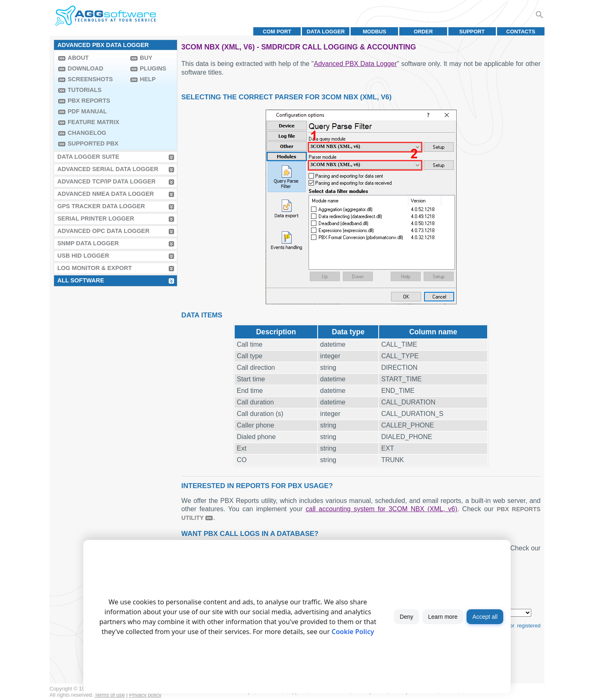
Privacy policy (145, 695)
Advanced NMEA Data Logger (106, 194)
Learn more (443, 617)
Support (472, 32)
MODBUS (374, 32)
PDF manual (87, 111)
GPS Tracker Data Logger (101, 206)
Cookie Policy (353, 632)
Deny (407, 617)
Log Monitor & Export (94, 268)
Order (423, 32)
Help (148, 79)
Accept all (485, 617)
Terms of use (110, 695)
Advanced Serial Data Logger (108, 169)
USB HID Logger (83, 256)
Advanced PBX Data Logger (355, 64)
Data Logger (326, 32)
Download (85, 68)
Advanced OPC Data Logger (103, 231)
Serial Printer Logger (96, 218)
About (78, 58)
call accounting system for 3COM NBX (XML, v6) (382, 509)
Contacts (521, 32)
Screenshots (90, 79)
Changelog (87, 133)
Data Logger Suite (88, 157)
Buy (146, 58)
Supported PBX (93, 143)
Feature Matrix (93, 122)
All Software (81, 280)
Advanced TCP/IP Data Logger (106, 181)
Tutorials (85, 90)
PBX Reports (89, 101)
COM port (277, 32)
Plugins (153, 68)
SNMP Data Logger (88, 243)
